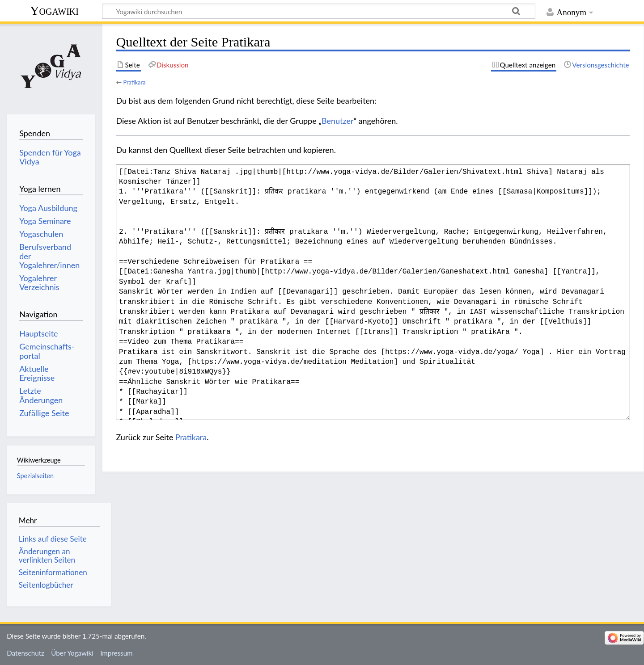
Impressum (117, 653)
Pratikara (134, 82)
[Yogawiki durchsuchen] (319, 11)
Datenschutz (25, 653)
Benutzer (338, 121)
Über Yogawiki (72, 653)
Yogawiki (54, 11)
